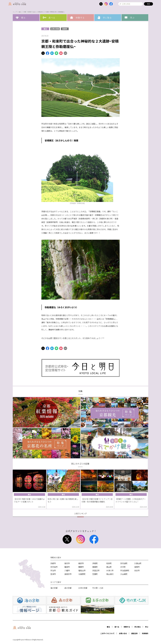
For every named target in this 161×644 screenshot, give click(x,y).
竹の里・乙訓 (98, 588)
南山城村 (110, 574)
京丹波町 (124, 563)
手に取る (138, 627)
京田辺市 (96, 570)
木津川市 (110, 570)
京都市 (53, 563)
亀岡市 (67, 567)
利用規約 (145, 633)
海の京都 (54, 588)
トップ (15, 12)
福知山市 (82, 570)
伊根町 (95, 563)
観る (20, 12)
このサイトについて (107, 633)
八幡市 (67, 570)
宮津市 (53, 574)
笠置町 (95, 574)
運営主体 (134, 633)
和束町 (65, 29)
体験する (127, 627)
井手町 (123, 567)
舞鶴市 (81, 567)
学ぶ (147, 627)
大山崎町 (124, 574)
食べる (117, 627)
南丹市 (67, 563)
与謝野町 (82, 574)
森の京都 (68, 588)
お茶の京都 (55, 29)
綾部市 (81, 563)
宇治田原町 (125, 570)
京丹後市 (54, 567)
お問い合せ (123, 633)
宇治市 (53, 570)
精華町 (95, 567)
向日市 (137, 570)
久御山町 (138, 563)
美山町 (109, 567)
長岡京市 (68, 574)
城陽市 (137, 567)
